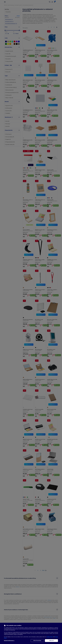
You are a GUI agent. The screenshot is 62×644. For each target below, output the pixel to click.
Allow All (51, 641)
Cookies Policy (50, 637)
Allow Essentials (37, 641)
